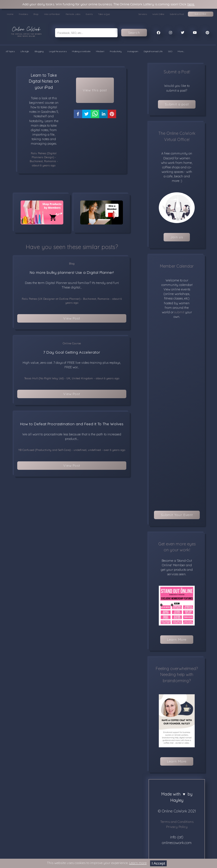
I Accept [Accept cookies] (158, 863)
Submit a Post (177, 14)
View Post (72, 318)
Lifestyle (25, 51)
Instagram (133, 51)
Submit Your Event (177, 515)
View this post (95, 90)
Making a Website (81, 51)
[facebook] (78, 115)
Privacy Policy (177, 827)
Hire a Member (52, 14)
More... (181, 51)
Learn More (177, 639)
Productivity (116, 51)
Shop (36, 14)
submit (179, 312)
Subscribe (201, 14)
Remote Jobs (73, 14)
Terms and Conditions (177, 822)
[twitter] (86, 115)
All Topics (10, 51)
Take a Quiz (104, 14)
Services (143, 14)
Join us (177, 237)
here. (191, 4)
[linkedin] (103, 115)
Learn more (138, 863)
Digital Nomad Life (153, 51)
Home (10, 14)
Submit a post (177, 104)
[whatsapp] (95, 115)
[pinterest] (112, 115)
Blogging (39, 51)
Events (89, 14)
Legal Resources (58, 51)
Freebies (23, 14)
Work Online (158, 14)
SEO (170, 51)
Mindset (100, 51)
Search (134, 33)
